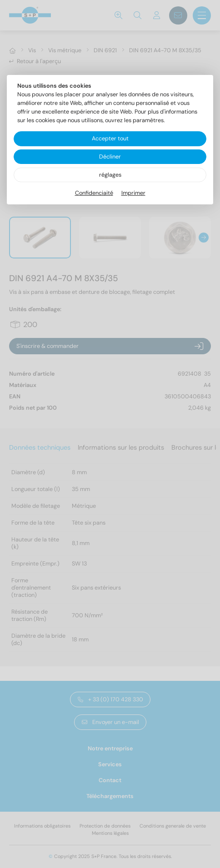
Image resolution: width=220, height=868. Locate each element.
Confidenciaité (94, 193)
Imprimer (133, 193)
